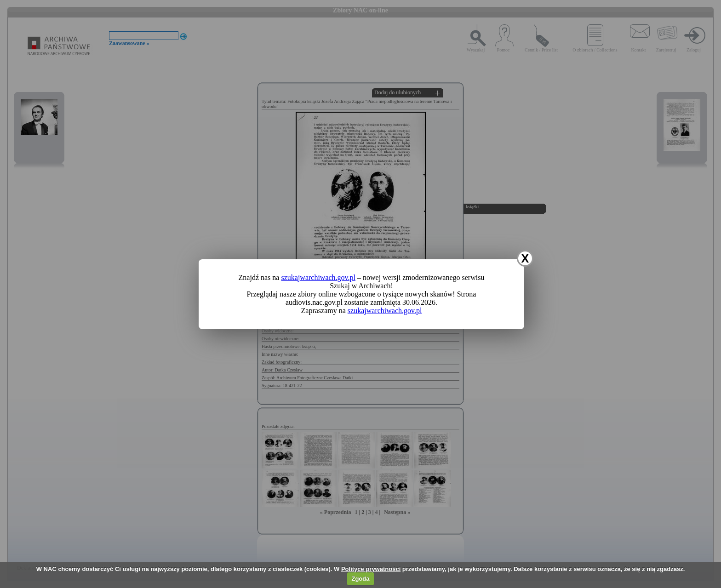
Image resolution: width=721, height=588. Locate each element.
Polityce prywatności (371, 569)
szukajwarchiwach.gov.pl (318, 277)
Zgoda (360, 579)
